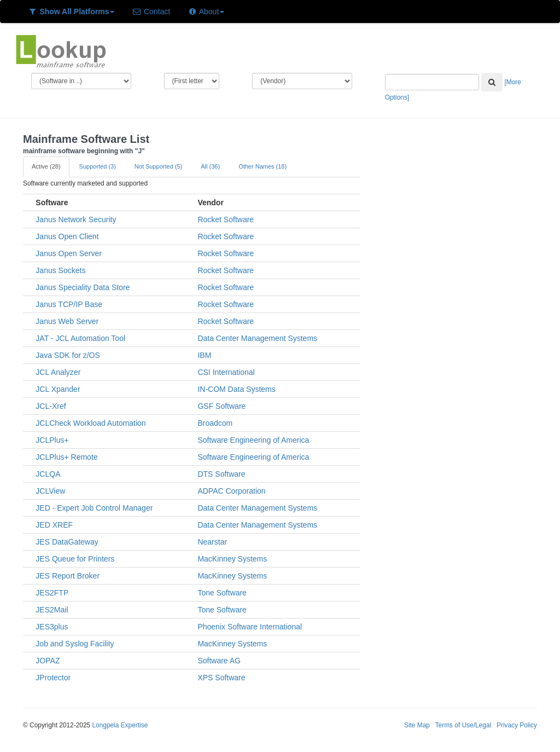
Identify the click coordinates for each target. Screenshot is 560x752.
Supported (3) (98, 166)
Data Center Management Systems (257, 338)
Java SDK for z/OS (68, 355)
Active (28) (46, 166)
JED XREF (54, 525)
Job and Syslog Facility (75, 644)
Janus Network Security (76, 219)
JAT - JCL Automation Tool (80, 338)
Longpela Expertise (120, 725)
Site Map (417, 725)
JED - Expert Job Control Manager (94, 508)
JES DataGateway (67, 542)
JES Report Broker (68, 576)
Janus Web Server (67, 321)
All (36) (210, 166)
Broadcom (215, 423)
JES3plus (52, 627)
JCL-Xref (51, 406)
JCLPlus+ (52, 440)
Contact (151, 11)
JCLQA (48, 474)
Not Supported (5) (158, 166)
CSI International (226, 372)
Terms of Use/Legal (463, 725)
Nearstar (212, 542)
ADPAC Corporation (231, 491)
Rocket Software (226, 219)
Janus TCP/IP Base (69, 304)
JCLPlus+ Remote (66, 457)
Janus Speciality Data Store (83, 287)
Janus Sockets (60, 270)
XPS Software (221, 678)
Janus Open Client (67, 236)
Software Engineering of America (253, 440)
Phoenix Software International (250, 627)
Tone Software (222, 593)
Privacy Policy (517, 725)
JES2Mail (52, 610)
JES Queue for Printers (75, 559)
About (206, 11)
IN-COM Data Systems (236, 389)
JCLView (50, 491)
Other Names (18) (262, 166)
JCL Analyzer (58, 372)
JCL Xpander (58, 389)
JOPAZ (48, 661)
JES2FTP (52, 593)
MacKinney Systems (232, 559)
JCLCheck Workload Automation (91, 423)
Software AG (219, 661)
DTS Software (221, 474)
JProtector (53, 678)
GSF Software (221, 406)
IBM (204, 355)
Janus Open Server (69, 253)
